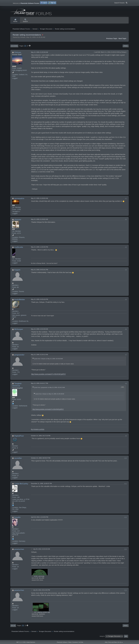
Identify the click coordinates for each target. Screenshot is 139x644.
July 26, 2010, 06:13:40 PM (42, 592)
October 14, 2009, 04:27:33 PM (41, 437)
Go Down (14, 48)
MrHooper (19, 331)
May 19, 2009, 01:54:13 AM (39, 356)
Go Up (13, 627)
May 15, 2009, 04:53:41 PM (39, 271)
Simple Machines (31, 642)
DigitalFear (19, 438)
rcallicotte (19, 249)
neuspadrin (19, 200)
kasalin (17, 519)
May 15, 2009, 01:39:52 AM (39, 221)
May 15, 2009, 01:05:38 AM (39, 54)
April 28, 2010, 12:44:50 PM (40, 519)
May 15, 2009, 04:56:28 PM (39, 301)
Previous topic (112, 40)
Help (106, 642)
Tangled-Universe (17, 386)
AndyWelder (20, 301)
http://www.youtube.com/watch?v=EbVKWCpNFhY (48, 376)
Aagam (17, 271)
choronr (18, 221)
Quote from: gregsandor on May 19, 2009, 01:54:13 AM (49, 389)
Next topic (122, 40)
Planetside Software (62, 642)
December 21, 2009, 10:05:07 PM (41, 485)
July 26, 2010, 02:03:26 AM (41, 551)
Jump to (102, 638)
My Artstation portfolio (38, 431)
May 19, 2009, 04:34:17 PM (39, 385)
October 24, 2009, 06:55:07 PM (41, 460)
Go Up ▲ (120, 642)
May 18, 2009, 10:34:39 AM (39, 331)
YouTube (81, 642)
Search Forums (121, 3)
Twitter (70, 642)
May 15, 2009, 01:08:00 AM (39, 200)
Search (25, 21)
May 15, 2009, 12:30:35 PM (39, 249)
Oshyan (18, 54)
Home (15, 21)
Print (126, 48)
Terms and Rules (113, 642)
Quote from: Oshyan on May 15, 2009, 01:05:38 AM (48, 360)
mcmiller (18, 460)
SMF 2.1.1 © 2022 (21, 642)
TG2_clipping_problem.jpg (41, 614)
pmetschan (19, 551)
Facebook (75, 642)
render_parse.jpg (38, 578)
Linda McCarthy (21, 485)
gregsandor (19, 356)
